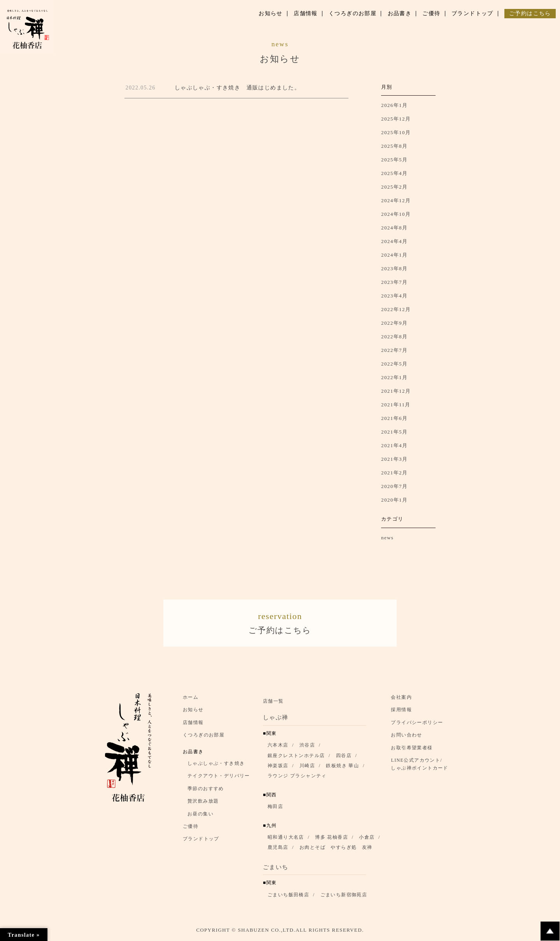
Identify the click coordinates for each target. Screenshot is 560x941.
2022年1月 (394, 377)
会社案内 (401, 700)
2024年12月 (396, 200)
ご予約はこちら (280, 624)
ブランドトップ (201, 842)
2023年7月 (394, 282)
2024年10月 (396, 214)
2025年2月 (394, 187)
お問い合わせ (406, 738)
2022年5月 (394, 364)
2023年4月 (394, 296)
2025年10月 (396, 132)
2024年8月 (394, 228)
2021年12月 (396, 391)
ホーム (191, 700)
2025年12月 (396, 119)
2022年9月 (394, 323)
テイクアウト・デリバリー (219, 779)
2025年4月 (394, 173)
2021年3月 (394, 459)
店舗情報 (193, 726)
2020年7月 (394, 486)
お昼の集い (200, 817)
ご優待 (191, 829)
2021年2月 (394, 473)
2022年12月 (396, 309)
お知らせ (193, 713)
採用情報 (401, 713)
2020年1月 (394, 500)
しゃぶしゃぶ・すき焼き (216, 766)
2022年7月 (394, 350)
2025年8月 (394, 146)
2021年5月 (394, 432)
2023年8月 (394, 268)
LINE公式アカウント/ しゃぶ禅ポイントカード (422, 767)
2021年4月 (394, 445)
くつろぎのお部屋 (204, 738)
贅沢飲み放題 (203, 804)
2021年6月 (394, 418)
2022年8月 (394, 337)
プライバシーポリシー (417, 726)
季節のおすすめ (206, 792)
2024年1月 (394, 255)
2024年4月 (394, 241)
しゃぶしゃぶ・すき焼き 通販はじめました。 (237, 88)
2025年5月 (394, 160)
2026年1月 (394, 105)
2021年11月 (396, 405)
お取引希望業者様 (412, 750)
